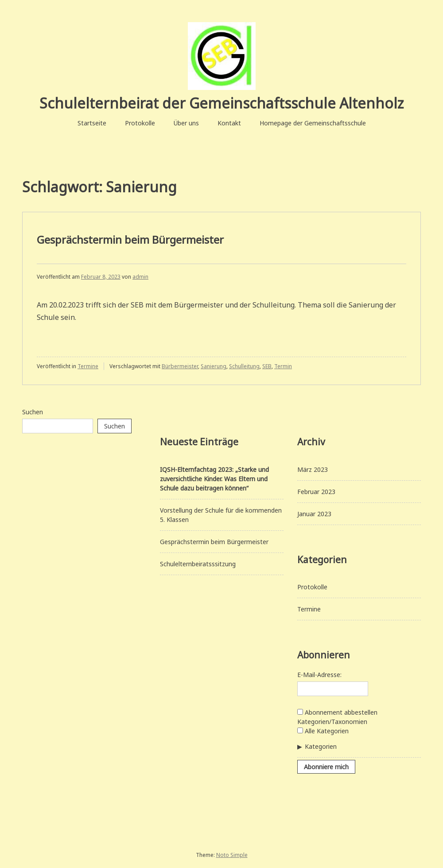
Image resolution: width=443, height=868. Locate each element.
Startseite (92, 123)
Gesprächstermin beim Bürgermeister (130, 239)
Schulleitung (244, 366)
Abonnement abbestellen (337, 712)
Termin (283, 366)
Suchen (33, 412)
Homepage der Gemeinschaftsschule (313, 123)
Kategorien (321, 746)
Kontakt (229, 123)
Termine (88, 366)
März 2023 (313, 469)
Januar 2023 (314, 514)
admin (140, 277)
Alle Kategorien (323, 731)
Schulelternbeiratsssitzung (198, 564)
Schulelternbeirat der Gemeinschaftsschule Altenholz (221, 103)
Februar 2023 (316, 492)
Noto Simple (232, 855)
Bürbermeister (180, 366)
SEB (267, 366)
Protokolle (140, 123)
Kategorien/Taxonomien (332, 722)
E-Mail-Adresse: (319, 675)
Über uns (186, 123)
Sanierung (214, 366)
